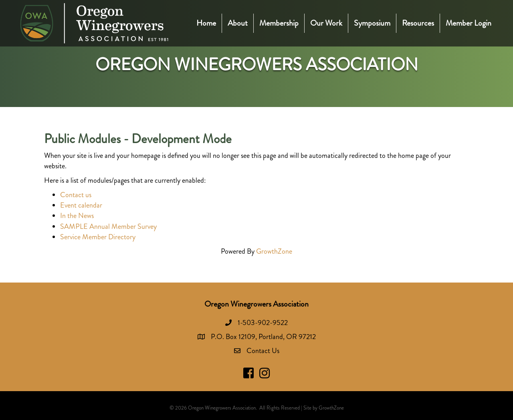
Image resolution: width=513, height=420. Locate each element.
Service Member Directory (98, 237)
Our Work (326, 23)
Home (206, 23)
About (238, 23)
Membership (279, 23)
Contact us (76, 195)
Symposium (372, 23)
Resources (418, 23)
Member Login (469, 23)
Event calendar (81, 205)
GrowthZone (274, 251)
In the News (77, 216)
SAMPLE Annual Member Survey (108, 226)
